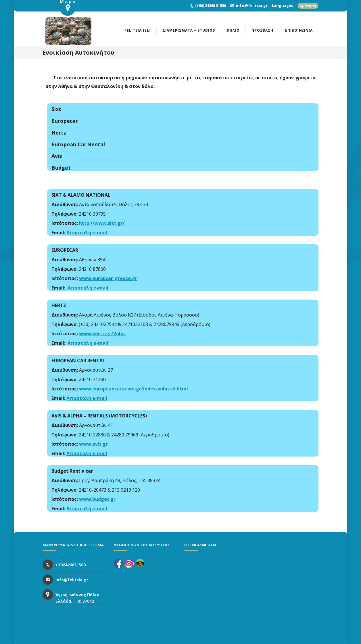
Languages (283, 5)
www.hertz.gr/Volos (102, 333)
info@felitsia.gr (252, 5)
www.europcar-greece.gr (108, 278)
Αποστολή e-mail (87, 233)
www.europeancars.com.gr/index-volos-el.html (134, 389)
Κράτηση (308, 6)
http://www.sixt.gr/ (102, 223)
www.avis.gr (93, 444)
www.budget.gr (97, 499)
